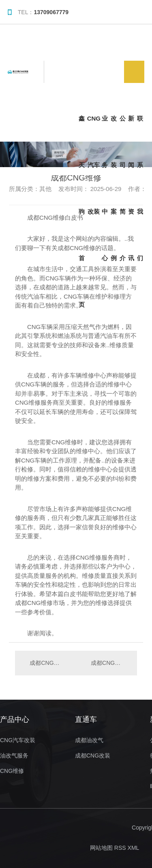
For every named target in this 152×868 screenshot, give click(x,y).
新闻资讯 (131, 128)
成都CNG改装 (93, 756)
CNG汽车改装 (94, 128)
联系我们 (140, 128)
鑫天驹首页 (82, 128)
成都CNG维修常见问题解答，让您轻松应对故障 (45, 663)
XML (134, 848)
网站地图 (101, 848)
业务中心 (105, 128)
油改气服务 (14, 756)
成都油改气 (89, 740)
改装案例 (114, 128)
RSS (120, 848)
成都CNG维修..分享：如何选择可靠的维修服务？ (110, 663)
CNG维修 (12, 771)
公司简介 (123, 128)
